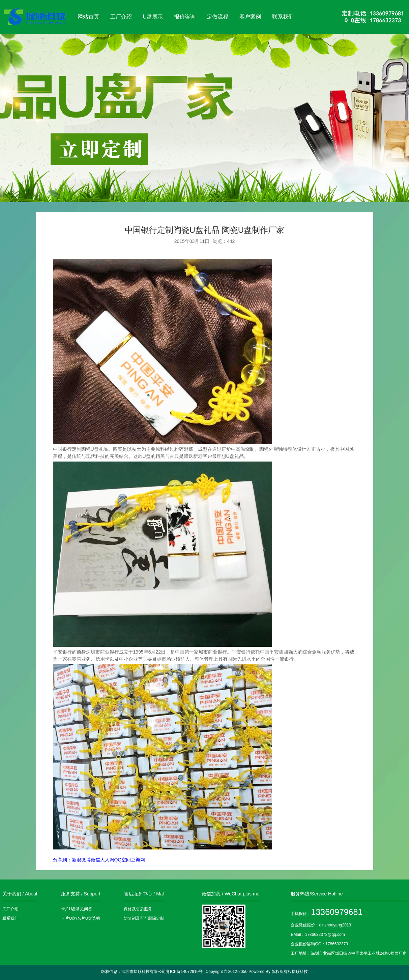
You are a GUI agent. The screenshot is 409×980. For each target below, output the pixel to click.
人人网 (107, 860)
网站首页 (88, 17)
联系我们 (283, 17)
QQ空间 (123, 860)
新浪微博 (81, 860)
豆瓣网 (138, 860)
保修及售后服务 (138, 909)
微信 (95, 860)
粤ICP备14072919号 (184, 972)
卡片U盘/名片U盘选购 (81, 918)
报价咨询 (185, 17)
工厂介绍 (121, 17)
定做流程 (217, 17)
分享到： (62, 860)
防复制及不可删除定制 (144, 918)
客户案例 (250, 17)
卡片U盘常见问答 (77, 909)
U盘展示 (153, 17)
